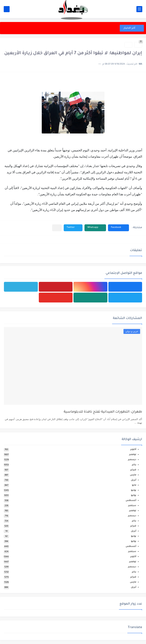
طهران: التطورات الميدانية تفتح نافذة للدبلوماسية (103, 412)
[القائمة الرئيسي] (139, 9)
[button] (118, 228)
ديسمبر (132, 460)
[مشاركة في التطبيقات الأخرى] (57, 228)
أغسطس (131, 501)
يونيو (134, 490)
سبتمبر (132, 506)
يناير (134, 465)
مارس (133, 475)
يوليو (134, 496)
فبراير (133, 470)
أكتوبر (133, 450)
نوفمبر (133, 455)
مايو (134, 485)
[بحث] (7, 9)
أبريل (134, 480)
